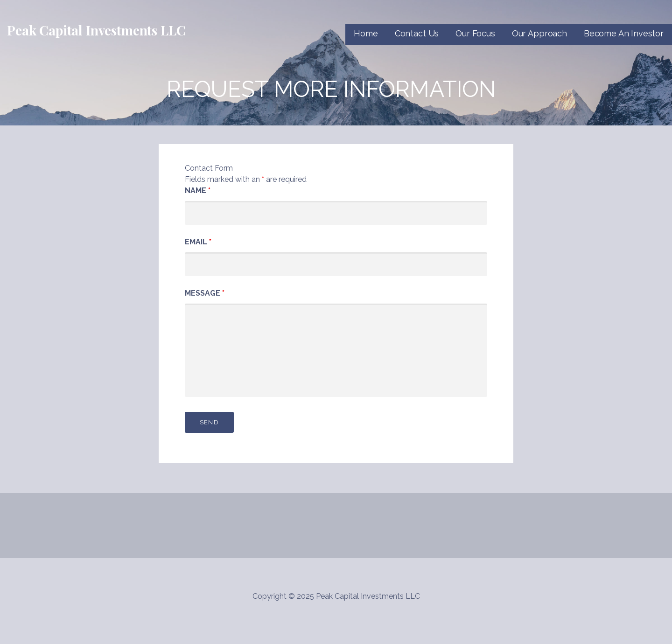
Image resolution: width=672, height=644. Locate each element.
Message (205, 293)
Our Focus (475, 33)
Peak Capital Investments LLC (96, 30)
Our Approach (539, 33)
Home (366, 33)
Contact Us (417, 33)
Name (198, 190)
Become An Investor (624, 33)
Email (198, 242)
